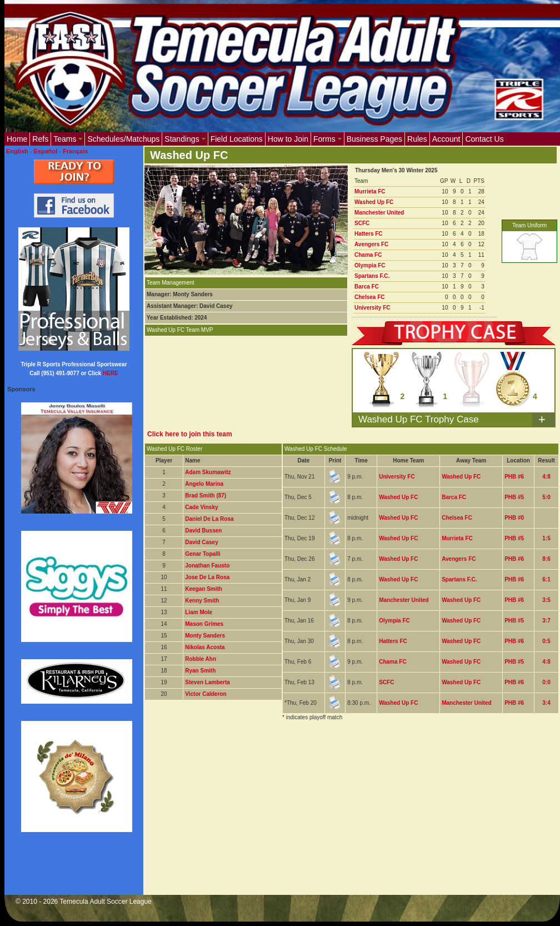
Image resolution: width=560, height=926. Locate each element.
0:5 (546, 641)
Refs (40, 139)
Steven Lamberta (207, 682)
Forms (327, 139)
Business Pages (374, 139)
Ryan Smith (200, 671)
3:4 (546, 703)
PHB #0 (514, 518)
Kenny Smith (202, 601)
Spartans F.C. (372, 276)
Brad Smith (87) (206, 496)
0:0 (546, 682)
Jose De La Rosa (207, 577)
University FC (372, 308)
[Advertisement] (286, 815)
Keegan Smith (204, 589)
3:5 (546, 600)
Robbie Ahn (201, 659)
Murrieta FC (370, 191)
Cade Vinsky (201, 507)
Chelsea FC (369, 297)
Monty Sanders (205, 636)
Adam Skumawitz (208, 472)
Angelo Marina (204, 484)
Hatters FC (369, 234)
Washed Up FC (374, 202)
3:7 (546, 621)
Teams (68, 139)
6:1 (546, 579)
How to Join (288, 139)
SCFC (362, 223)
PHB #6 (514, 477)
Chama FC (368, 255)
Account (446, 139)
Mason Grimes (204, 624)
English (17, 151)
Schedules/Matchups (123, 139)
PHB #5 (514, 497)
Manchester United (379, 213)
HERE (111, 373)
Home (17, 139)
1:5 (546, 538)
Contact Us (484, 139)
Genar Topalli (202, 554)
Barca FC (367, 287)
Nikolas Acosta (205, 647)
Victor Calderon (206, 694)
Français (75, 151)
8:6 (546, 559)
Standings (185, 139)
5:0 (546, 497)
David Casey (201, 542)
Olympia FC (370, 265)
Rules (417, 139)
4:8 (546, 477)
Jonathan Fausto (207, 566)
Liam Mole (199, 612)
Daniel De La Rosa (209, 519)
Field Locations (237, 139)
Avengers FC (371, 244)
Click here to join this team (190, 434)
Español (46, 151)
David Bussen (203, 531)
